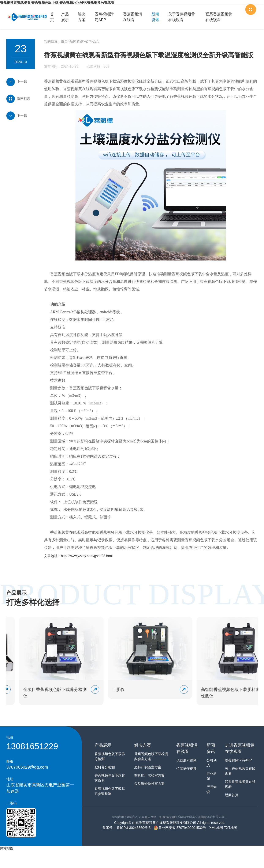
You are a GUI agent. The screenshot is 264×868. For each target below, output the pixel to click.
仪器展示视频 (186, 760)
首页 (52, 17)
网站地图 (7, 848)
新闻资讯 (155, 17)
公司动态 (92, 41)
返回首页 (232, 795)
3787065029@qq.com (27, 767)
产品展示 (65, 17)
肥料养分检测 (105, 767)
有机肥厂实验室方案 (149, 775)
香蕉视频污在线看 (133, 17)
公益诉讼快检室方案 (149, 784)
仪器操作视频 (186, 768)
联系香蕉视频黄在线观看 (219, 17)
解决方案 (82, 17)
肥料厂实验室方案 (148, 767)
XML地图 (216, 828)
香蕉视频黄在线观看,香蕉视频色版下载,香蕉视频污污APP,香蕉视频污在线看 (57, 2)
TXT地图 (231, 828)
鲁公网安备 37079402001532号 (180, 828)
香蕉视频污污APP (104, 17)
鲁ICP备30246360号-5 (133, 828)
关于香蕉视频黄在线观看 (182, 17)
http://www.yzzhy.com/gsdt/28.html (87, 556)
